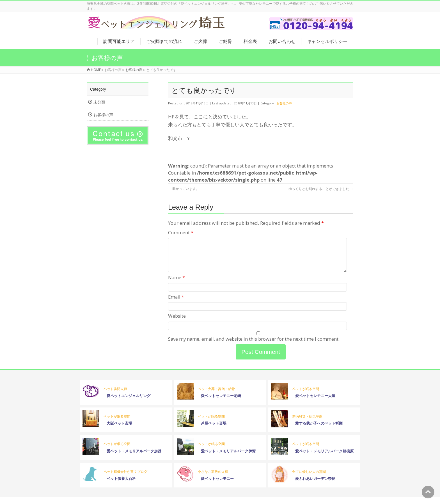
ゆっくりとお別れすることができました (321, 189)
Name (177, 284)
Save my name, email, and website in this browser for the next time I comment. (254, 346)
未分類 (99, 102)
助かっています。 (184, 189)
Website (177, 323)
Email (176, 303)
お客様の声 (284, 103)
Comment (181, 232)
